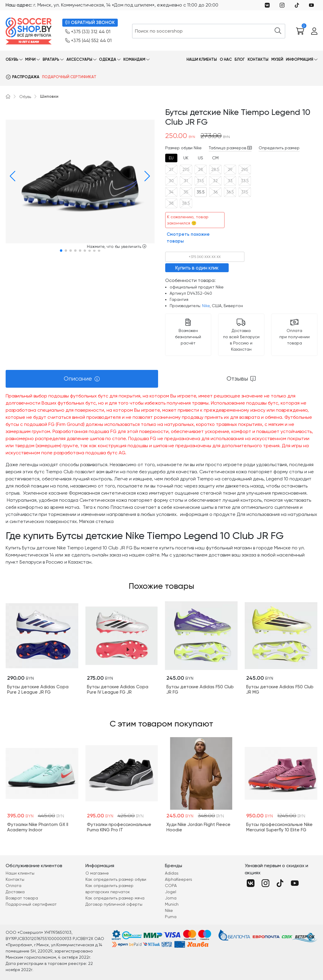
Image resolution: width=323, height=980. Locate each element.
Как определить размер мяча (115, 898)
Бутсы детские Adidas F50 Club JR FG (200, 689)
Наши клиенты (202, 59)
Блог (240, 59)
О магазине (97, 873)
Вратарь (51, 59)
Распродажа (26, 77)
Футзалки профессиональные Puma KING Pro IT (119, 827)
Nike (206, 306)
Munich (172, 904)
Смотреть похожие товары (188, 238)
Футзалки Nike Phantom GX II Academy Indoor (38, 827)
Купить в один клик (197, 268)
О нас (226, 59)
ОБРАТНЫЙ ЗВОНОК (90, 23)
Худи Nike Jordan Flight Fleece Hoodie (198, 827)
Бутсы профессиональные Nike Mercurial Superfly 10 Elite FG (279, 827)
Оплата (13, 886)
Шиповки (49, 96)
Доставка (15, 892)
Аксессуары (79, 59)
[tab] (171, 158)
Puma (171, 917)
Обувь (12, 59)
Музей (277, 59)
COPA (171, 886)
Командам (134, 59)
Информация (300, 59)
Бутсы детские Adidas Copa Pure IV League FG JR (118, 689)
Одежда (108, 59)
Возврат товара (22, 898)
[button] (11, 176)
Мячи (30, 59)
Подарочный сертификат (69, 77)
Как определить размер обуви (116, 879)
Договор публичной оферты (114, 904)
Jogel (171, 892)
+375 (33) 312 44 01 (88, 32)
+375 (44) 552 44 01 (88, 41)
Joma (171, 898)
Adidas (172, 873)
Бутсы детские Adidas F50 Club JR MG (280, 689)
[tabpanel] (161, 479)
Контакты (258, 59)
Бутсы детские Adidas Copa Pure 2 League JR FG (38, 689)
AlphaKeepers (179, 879)
